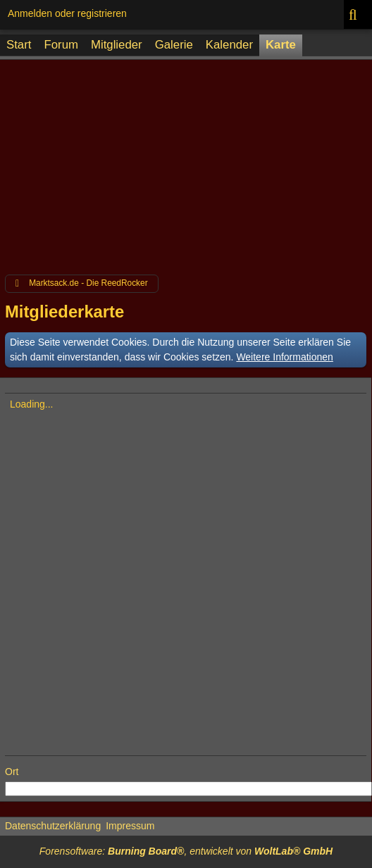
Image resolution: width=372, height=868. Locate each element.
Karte (281, 45)
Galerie (174, 45)
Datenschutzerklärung (53, 826)
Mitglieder (117, 45)
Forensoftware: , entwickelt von (186, 851)
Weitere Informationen (284, 357)
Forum (61, 45)
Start (19, 45)
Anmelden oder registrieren (67, 13)
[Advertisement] (186, 163)
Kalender (229, 45)
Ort (12, 772)
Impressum (130, 826)
